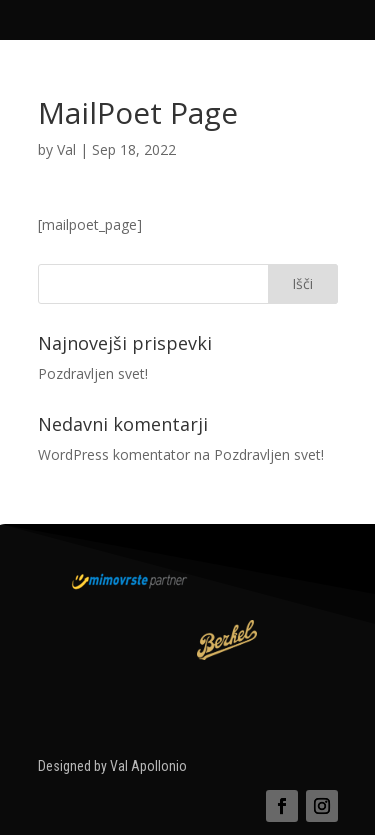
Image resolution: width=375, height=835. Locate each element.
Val (66, 149)
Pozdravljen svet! (93, 373)
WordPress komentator (114, 454)
